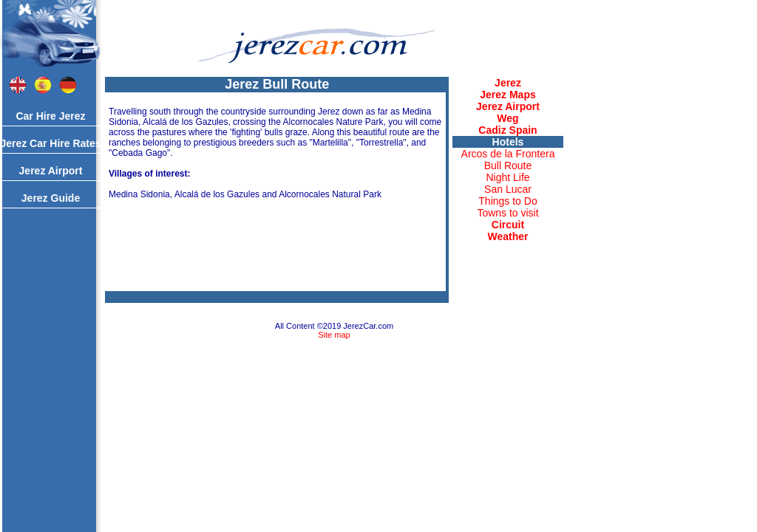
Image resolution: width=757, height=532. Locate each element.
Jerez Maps (508, 95)
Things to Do (508, 201)
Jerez (508, 83)
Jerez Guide (51, 198)
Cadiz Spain (508, 130)
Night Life (508, 177)
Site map (334, 335)
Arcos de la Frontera (508, 154)
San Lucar (508, 189)
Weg (508, 118)
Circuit (508, 225)
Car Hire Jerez (50, 116)
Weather (508, 236)
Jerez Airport (51, 171)
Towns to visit (508, 213)
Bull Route (508, 166)
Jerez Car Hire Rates (50, 143)
